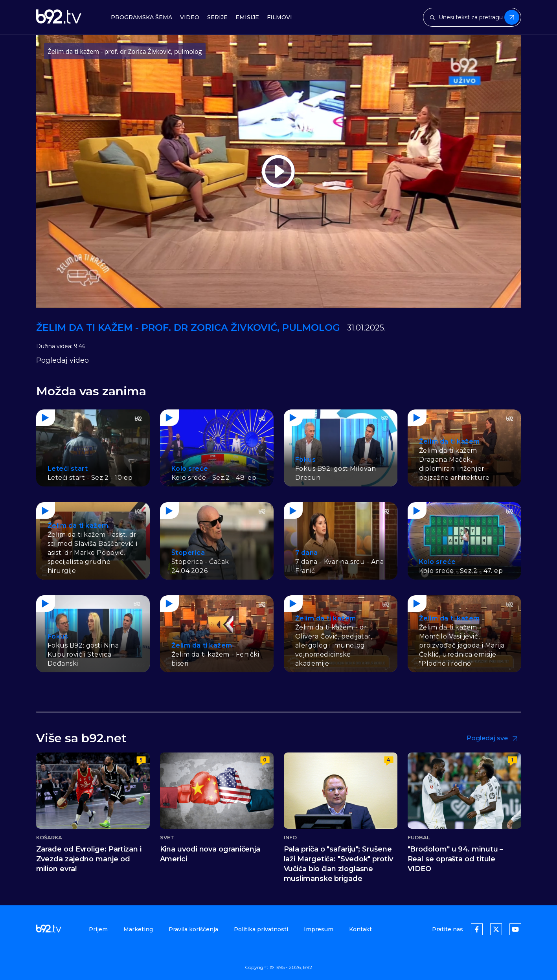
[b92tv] (59, 17)
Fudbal (419, 838)
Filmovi (279, 17)
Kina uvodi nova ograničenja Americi (210, 854)
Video (190, 17)
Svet (167, 838)
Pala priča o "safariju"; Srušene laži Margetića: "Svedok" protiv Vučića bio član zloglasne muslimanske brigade (338, 864)
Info (290, 838)
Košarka (49, 838)
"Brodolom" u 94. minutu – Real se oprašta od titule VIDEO (456, 859)
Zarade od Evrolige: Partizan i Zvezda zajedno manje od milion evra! (89, 859)
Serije (217, 17)
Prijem (98, 929)
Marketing (138, 929)
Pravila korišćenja (193, 929)
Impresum (319, 929)
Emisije (247, 17)
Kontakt (360, 929)
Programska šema (142, 17)
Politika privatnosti (261, 929)
